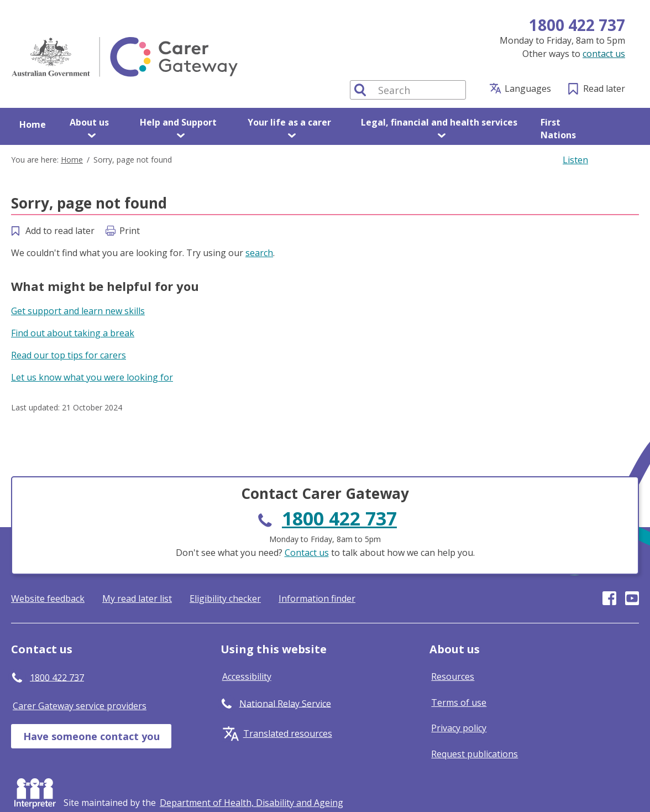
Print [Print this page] (130, 231)
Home (33, 124)
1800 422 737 (577, 25)
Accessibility (247, 676)
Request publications (475, 754)
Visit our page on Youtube (632, 598)
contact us (604, 54)
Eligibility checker (225, 598)
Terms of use (459, 702)
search (259, 253)
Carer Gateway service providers (80, 706)
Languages (528, 89)
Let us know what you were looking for (92, 377)
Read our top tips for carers (69, 355)
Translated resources (288, 733)
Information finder (317, 598)
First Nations (558, 129)
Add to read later (60, 231)
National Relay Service (285, 703)
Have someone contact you (91, 736)
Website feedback (48, 598)
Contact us (307, 553)
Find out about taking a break (73, 333)
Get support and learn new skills (78, 311)
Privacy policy (459, 728)
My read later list (137, 598)
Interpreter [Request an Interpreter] (37, 791)
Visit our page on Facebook (609, 598)
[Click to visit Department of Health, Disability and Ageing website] (251, 803)
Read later (604, 89)
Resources (453, 676)
